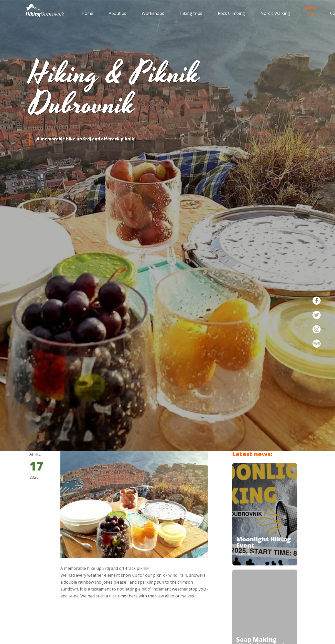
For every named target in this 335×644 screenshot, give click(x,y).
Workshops (153, 13)
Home (87, 13)
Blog (310, 12)
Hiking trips (191, 13)
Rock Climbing (231, 13)
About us (117, 13)
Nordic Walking (275, 13)
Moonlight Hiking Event (264, 542)
